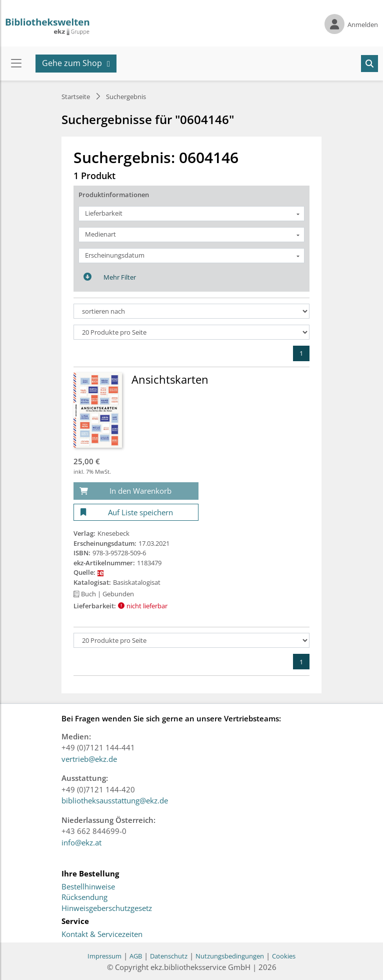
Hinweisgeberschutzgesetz (107, 908)
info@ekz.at (81, 842)
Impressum (104, 956)
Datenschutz (169, 956)
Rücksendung (84, 897)
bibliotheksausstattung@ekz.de (115, 800)
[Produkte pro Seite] (191, 332)
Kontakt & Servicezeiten (102, 934)
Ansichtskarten (170, 379)
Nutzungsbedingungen (230, 956)
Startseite (76, 97)
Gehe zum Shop (72, 63)
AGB (136, 956)
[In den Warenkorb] (136, 491)
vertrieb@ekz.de (89, 759)
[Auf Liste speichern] (136, 513)
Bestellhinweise (88, 887)
